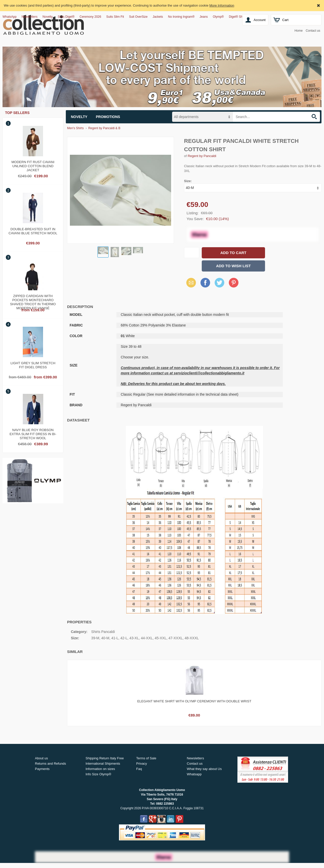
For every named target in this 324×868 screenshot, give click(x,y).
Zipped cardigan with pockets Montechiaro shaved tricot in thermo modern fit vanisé (33, 299)
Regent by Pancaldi (202, 156)
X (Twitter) (219, 284)
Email (190, 283)
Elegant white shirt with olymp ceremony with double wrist (194, 701)
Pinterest (234, 283)
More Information (222, 5)
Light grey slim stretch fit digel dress (33, 365)
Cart (285, 20)
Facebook (205, 283)
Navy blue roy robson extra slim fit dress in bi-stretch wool (33, 433)
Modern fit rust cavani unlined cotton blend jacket (33, 165)
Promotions (108, 117)
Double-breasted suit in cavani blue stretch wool (33, 231)
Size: (188, 181)
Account (260, 20)
